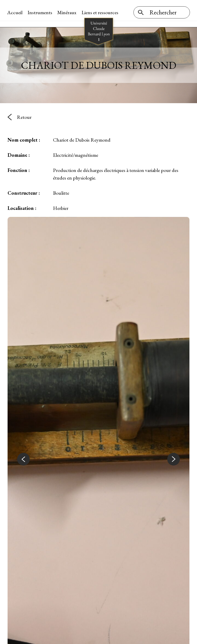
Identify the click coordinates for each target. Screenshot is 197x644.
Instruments (40, 12)
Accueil (15, 12)
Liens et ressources (100, 12)
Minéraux (67, 12)
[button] (23, 457)
